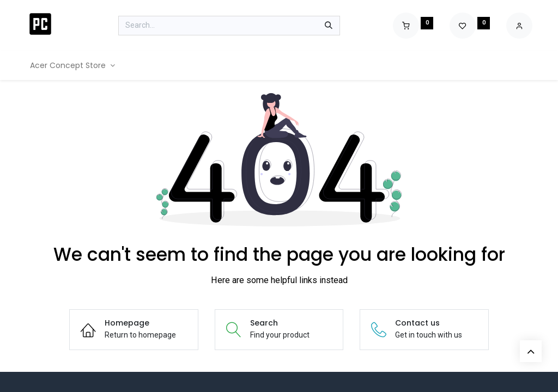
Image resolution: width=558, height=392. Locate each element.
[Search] (329, 26)
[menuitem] (72, 66)
